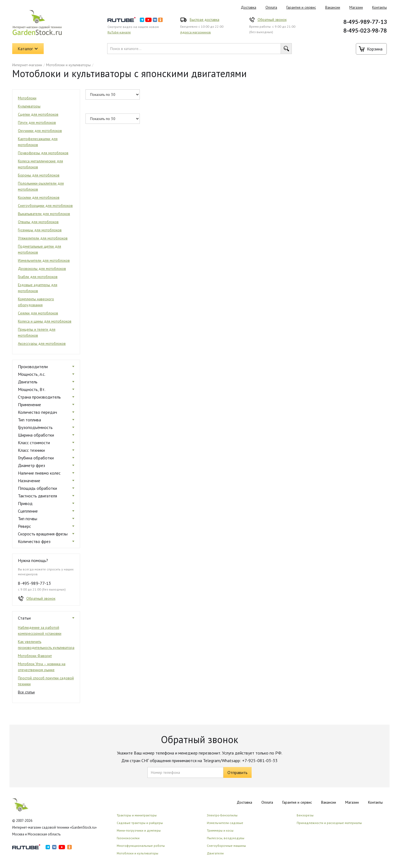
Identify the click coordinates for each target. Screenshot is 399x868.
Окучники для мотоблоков (40, 131)
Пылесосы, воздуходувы (226, 838)
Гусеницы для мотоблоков (40, 230)
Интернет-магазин (27, 65)
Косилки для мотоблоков (39, 197)
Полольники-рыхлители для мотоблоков (41, 186)
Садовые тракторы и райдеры (140, 823)
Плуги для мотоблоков (37, 122)
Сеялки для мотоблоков (38, 313)
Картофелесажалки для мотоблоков (38, 142)
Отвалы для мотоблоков (38, 222)
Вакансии (333, 7)
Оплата (271, 7)
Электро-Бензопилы (222, 815)
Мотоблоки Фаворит (35, 656)
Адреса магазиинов (196, 32)
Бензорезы (305, 815)
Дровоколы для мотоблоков (42, 269)
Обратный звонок (272, 20)
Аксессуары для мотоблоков (42, 343)
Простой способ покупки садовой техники (46, 681)
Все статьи (26, 692)
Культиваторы (29, 106)
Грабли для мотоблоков (38, 277)
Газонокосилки (128, 838)
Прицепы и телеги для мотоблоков (37, 332)
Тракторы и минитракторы (137, 815)
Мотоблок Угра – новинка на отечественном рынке (42, 667)
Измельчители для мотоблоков (44, 260)
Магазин (356, 7)
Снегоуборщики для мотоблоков (45, 206)
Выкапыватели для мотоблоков (44, 214)
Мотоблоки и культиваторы (68, 65)
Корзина (375, 49)
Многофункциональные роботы (141, 846)
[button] (28, 49)
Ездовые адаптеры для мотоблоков (38, 288)
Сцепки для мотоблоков (38, 114)
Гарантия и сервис (301, 7)
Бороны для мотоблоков (39, 175)
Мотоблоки (27, 98)
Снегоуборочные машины (226, 846)
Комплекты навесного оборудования (36, 302)
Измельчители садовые (225, 823)
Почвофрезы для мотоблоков (43, 153)
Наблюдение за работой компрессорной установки (40, 630)
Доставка (248, 7)
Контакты (379, 7)
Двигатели (215, 853)
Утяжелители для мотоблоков (43, 238)
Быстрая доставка (205, 20)
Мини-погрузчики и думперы (139, 830)
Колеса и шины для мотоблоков (45, 321)
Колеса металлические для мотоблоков (40, 164)
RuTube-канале (119, 32)
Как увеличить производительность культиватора (46, 645)
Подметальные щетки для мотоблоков (39, 249)
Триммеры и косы (220, 830)
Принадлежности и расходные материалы (329, 823)
